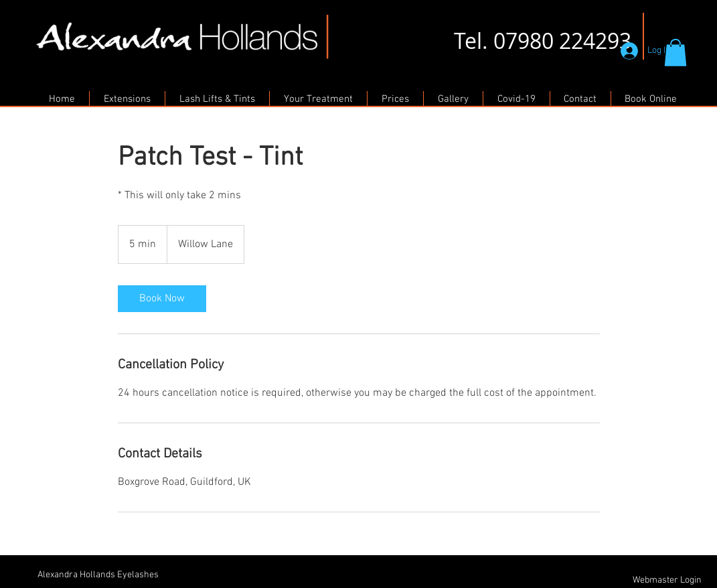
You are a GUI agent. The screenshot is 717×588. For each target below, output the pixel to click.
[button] (675, 53)
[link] (162, 299)
